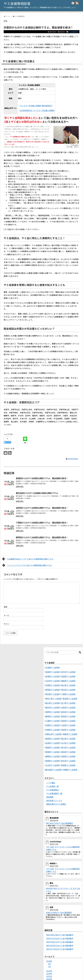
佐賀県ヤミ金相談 (68, 756)
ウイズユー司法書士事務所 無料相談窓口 (36, 106)
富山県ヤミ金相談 (53, 703)
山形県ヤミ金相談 (53, 681)
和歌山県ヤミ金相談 (53, 734)
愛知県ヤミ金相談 (68, 716)
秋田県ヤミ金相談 (68, 676)
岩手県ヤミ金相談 (68, 672)
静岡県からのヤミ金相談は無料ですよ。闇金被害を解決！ (42, 537)
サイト (6, 624)
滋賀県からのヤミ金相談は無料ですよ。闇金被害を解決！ (42, 508)
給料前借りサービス (54, 800)
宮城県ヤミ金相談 (53, 676)
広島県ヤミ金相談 (53, 743)
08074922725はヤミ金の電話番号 (59, 823)
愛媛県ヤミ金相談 (53, 752)
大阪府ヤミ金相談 (68, 725)
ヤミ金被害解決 (73, 32)
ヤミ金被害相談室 (17, 3)
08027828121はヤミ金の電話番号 (60, 942)
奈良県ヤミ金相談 (68, 730)
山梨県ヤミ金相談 (68, 707)
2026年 (49, 961)
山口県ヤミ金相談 (68, 743)
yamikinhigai (73, 459)
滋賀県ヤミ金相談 (68, 721)
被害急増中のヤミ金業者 (56, 804)
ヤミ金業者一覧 (52, 786)
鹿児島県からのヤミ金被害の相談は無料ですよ (37, 493)
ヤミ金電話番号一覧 (54, 793)
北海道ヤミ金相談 (53, 667)
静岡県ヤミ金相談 (53, 716)
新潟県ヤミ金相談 (70, 699)
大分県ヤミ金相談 (53, 765)
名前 (5, 607)
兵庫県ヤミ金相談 (53, 730)
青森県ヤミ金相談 (53, 672)
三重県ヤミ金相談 (53, 721)
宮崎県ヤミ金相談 (68, 765)
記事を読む (20, 486)
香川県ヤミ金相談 (68, 747)
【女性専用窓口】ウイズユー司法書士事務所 (37, 110)
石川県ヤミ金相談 (68, 703)
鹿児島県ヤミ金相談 (53, 770)
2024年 (49, 974)
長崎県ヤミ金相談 (53, 761)
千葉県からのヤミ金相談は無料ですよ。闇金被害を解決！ (42, 523)
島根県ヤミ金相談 (53, 738)
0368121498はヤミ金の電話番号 (59, 912)
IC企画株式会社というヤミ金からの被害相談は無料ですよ (28, 559)
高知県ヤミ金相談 (68, 752)
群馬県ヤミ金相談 (53, 690)
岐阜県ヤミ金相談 (68, 712)
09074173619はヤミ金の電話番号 (60, 949)
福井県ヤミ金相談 (53, 707)
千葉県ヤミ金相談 (68, 694)
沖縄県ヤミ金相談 (70, 770)
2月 (49, 964)
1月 (49, 966)
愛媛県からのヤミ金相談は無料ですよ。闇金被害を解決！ (42, 478)
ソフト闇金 (51, 783)
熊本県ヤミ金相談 (68, 761)
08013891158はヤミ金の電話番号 (60, 935)
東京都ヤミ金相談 (53, 694)
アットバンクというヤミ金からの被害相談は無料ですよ (27, 565)
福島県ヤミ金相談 (68, 681)
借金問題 (50, 797)
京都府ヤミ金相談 (53, 725)
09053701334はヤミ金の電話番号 (60, 938)
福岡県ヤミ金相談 (53, 756)
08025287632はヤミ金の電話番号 (60, 945)
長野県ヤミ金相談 (53, 712)
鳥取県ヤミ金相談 (70, 734)
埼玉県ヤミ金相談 (68, 690)
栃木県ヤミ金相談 (68, 685)
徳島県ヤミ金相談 (53, 747)
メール (6, 615)
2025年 (49, 971)
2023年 (49, 976)
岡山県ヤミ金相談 (68, 738)
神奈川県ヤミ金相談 (53, 699)
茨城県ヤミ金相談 (53, 685)
